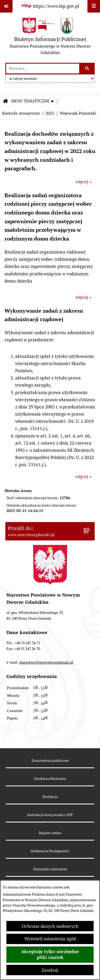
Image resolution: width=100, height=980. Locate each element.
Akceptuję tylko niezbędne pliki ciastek (50, 954)
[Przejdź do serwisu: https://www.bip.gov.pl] (50, 6)
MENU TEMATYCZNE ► (33, 101)
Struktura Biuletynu (50, 779)
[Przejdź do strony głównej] (50, 38)
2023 (50, 113)
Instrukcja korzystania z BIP (50, 815)
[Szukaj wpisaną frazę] (87, 69)
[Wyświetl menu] (94, 6)
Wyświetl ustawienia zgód (50, 939)
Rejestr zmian (50, 833)
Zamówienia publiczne (50, 760)
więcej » (83, 182)
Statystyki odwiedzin (50, 869)
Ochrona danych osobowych (50, 926)
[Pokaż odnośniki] (6, 6)
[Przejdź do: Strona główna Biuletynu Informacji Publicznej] (5, 102)
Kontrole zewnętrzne (21, 113)
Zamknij (50, 970)
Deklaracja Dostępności (50, 851)
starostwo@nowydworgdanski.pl (46, 662)
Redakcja (50, 797)
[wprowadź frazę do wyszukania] (43, 69)
